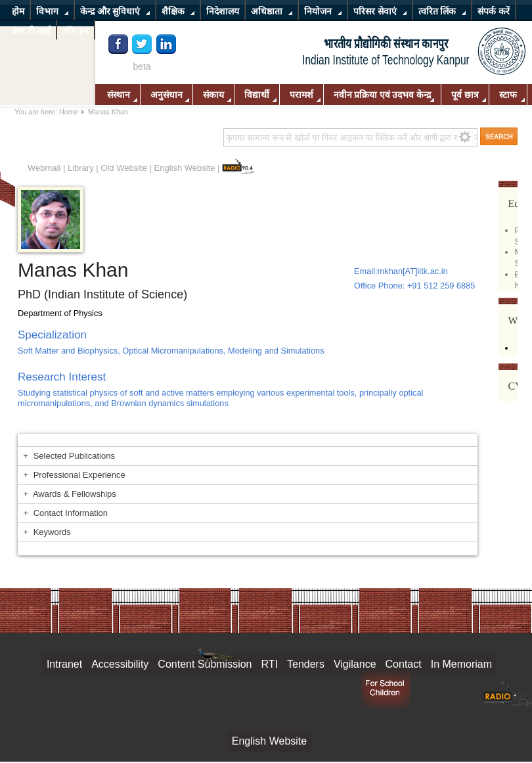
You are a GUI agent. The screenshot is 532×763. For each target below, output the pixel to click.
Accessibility (120, 664)
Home (69, 112)
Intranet (64, 664)
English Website (185, 168)
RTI (270, 664)
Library (81, 168)
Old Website (124, 168)
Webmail (44, 168)
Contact (404, 664)
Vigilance (355, 664)
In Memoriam (461, 664)
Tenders (306, 664)
